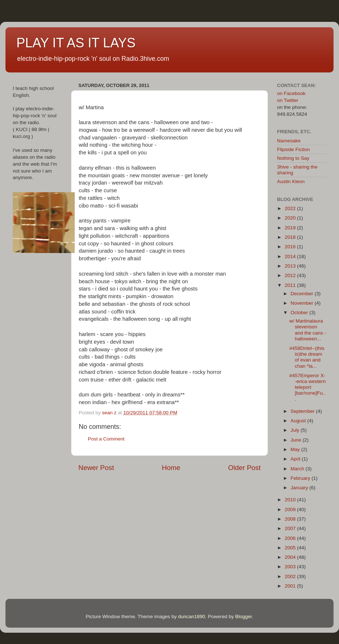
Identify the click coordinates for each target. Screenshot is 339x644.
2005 (291, 548)
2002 (291, 576)
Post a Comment (106, 439)
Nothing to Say (293, 158)
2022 (291, 208)
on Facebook (291, 93)
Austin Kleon (291, 181)
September (303, 411)
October (300, 313)
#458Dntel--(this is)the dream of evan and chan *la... (307, 357)
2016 (291, 247)
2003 (291, 567)
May (296, 449)
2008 (291, 519)
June (297, 440)
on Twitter (288, 100)
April (296, 459)
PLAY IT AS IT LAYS (76, 43)
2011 (291, 285)
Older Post (244, 468)
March (298, 469)
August (299, 421)
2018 (291, 237)
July (296, 430)
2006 (291, 538)
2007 (291, 528)
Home (171, 468)
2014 (291, 256)
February (301, 478)
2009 (291, 509)
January (300, 488)
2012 (291, 275)
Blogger (243, 617)
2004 (291, 557)
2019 (291, 228)
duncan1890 (191, 617)
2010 (291, 500)
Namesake (289, 141)
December (303, 294)
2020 (291, 218)
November (303, 303)
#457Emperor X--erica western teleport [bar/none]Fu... (308, 387)
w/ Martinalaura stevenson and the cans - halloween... (308, 330)
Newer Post (96, 468)
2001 (291, 586)
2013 (291, 266)
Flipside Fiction (293, 149)
